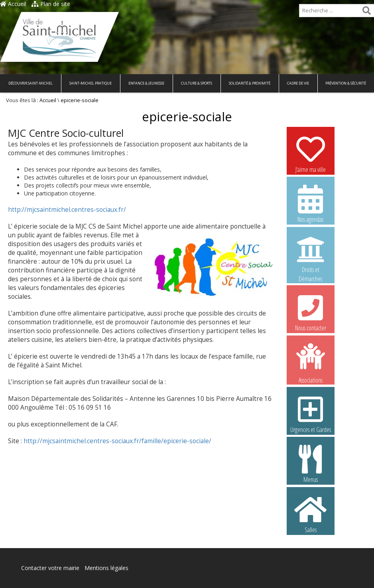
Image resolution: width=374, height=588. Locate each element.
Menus (311, 464)
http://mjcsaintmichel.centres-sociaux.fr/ (67, 210)
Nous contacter (311, 312)
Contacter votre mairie (50, 568)
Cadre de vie (298, 83)
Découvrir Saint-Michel (31, 83)
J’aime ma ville (311, 154)
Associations (311, 363)
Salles (311, 514)
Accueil (13, 4)
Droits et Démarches (311, 254)
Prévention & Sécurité (346, 83)
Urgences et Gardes (311, 414)
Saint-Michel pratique (91, 83)
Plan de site (51, 4)
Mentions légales (106, 568)
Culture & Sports (197, 83)
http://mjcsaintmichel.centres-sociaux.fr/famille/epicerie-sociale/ (117, 441)
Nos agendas (311, 203)
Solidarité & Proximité (250, 83)
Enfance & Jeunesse (146, 83)
